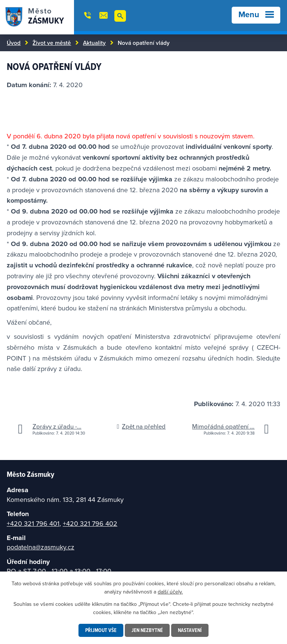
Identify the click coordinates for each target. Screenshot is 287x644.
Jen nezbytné (147, 630)
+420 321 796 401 (33, 523)
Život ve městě (52, 43)
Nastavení (190, 630)
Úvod (14, 43)
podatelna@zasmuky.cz (41, 547)
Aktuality (94, 43)
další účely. (170, 592)
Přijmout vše (101, 630)
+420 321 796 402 (90, 523)
